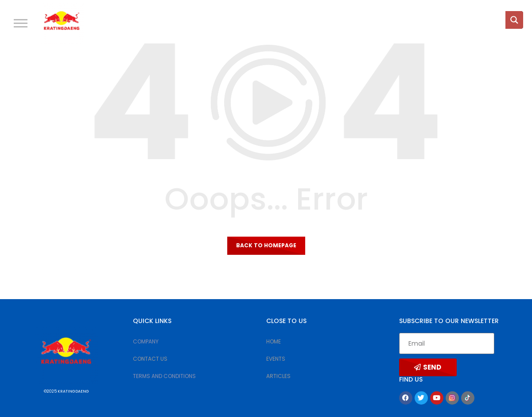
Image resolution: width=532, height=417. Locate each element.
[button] (21, 23)
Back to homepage (266, 245)
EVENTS (276, 359)
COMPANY (146, 341)
